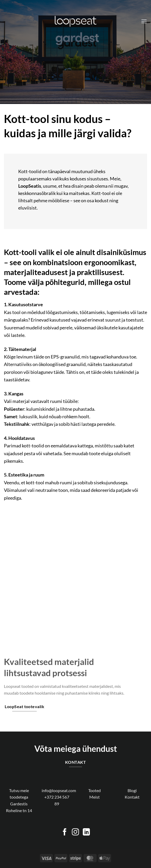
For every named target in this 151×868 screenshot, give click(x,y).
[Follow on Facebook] (65, 833)
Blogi (132, 790)
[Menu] (144, 21)
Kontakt (132, 797)
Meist (95, 797)
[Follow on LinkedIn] (86, 833)
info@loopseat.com (59, 790)
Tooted (95, 790)
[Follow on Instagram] (75, 833)
